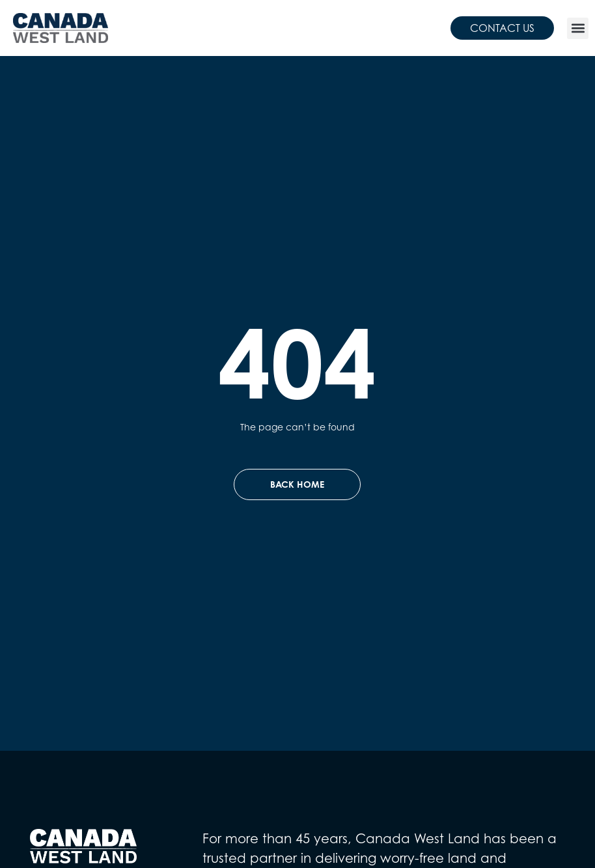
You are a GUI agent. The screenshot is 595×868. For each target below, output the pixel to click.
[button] (578, 28)
